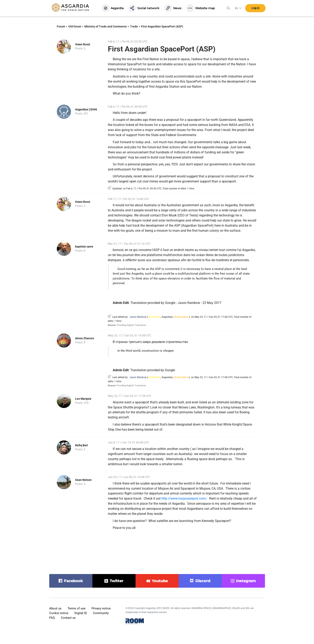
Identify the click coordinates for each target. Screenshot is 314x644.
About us (55, 608)
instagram (246, 581)
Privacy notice (101, 608)
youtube (160, 581)
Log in (255, 8)
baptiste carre (84, 247)
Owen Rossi (83, 44)
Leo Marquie (83, 399)
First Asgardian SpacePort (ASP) (162, 26)
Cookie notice (59, 613)
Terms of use (77, 608)
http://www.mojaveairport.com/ (184, 498)
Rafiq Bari (82, 445)
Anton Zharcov (85, 338)
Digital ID (81, 613)
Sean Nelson (83, 480)
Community (101, 613)
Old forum (75, 26)
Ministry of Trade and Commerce (106, 26)
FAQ (52, 618)
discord (203, 581)
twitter (117, 581)
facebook (73, 581)
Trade (134, 26)
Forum (61, 26)
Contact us (68, 618)
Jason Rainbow (138, 317)
